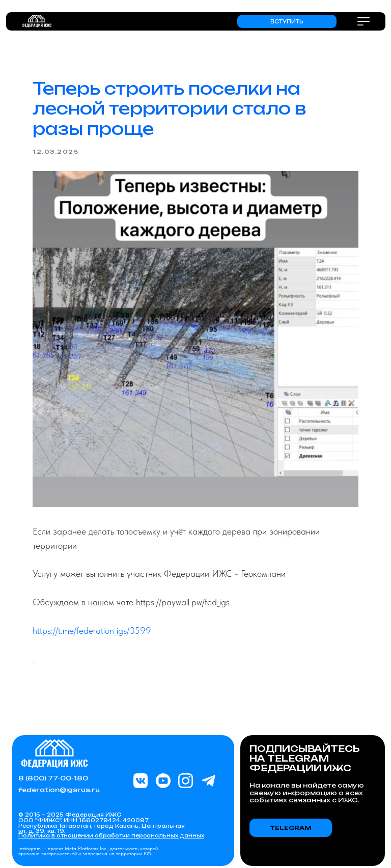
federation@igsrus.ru (59, 790)
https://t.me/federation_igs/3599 (92, 631)
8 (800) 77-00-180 (53, 778)
